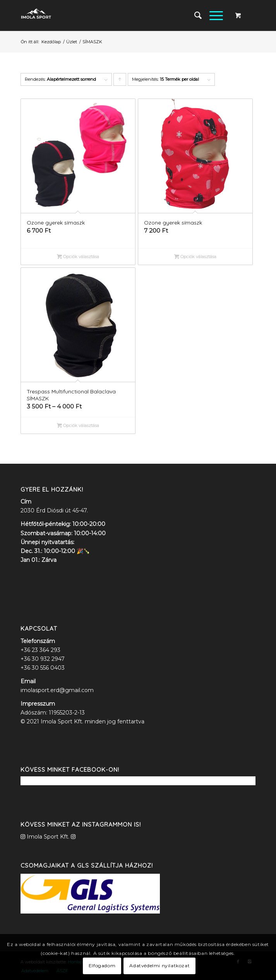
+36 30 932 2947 (43, 659)
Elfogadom (102, 966)
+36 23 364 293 (40, 650)
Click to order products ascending (120, 81)
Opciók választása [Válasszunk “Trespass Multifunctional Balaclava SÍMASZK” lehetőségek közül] (78, 425)
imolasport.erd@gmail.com (57, 690)
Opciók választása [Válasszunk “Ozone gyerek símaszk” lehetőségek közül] (78, 257)
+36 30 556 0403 (43, 668)
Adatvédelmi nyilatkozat (159, 966)
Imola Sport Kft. (48, 837)
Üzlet (72, 42)
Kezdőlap (51, 42)
